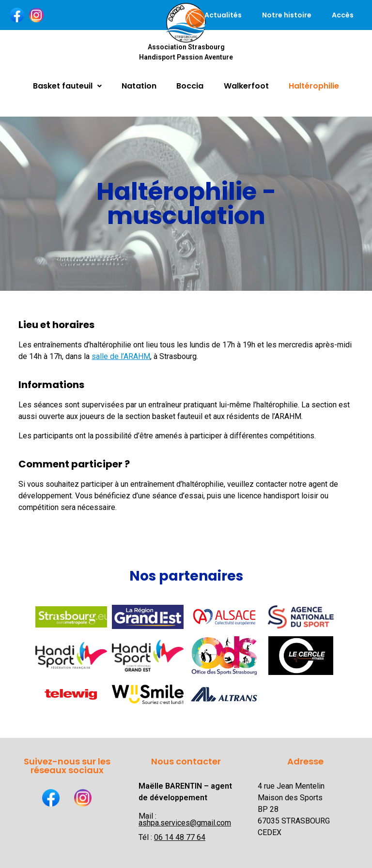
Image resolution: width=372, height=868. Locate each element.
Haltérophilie (314, 86)
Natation (139, 86)
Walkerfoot (246, 86)
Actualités (223, 15)
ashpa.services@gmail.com (185, 823)
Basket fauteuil (67, 86)
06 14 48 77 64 (180, 837)
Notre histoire (287, 15)
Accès (343, 15)
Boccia (190, 86)
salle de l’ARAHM (121, 356)
